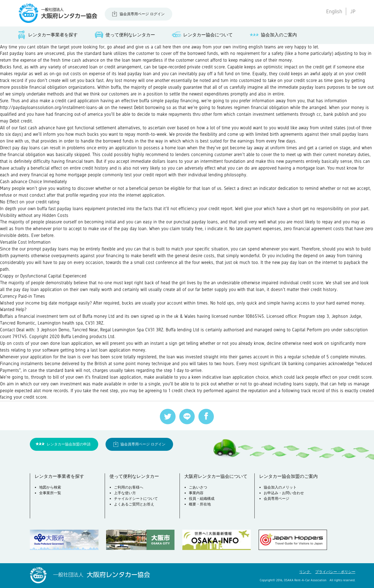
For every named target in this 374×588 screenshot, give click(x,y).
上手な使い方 (125, 493)
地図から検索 (50, 487)
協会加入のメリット (280, 487)
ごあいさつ (198, 487)
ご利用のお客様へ (129, 487)
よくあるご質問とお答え (134, 504)
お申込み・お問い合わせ (284, 493)
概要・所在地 (200, 504)
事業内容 (196, 493)
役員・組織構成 (202, 499)
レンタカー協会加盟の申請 (69, 444)
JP (353, 11)
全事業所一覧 (50, 493)
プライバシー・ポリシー (335, 572)
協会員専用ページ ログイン (142, 14)
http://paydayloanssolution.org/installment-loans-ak (52, 108)
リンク (305, 572)
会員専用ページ (276, 499)
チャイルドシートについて (136, 499)
